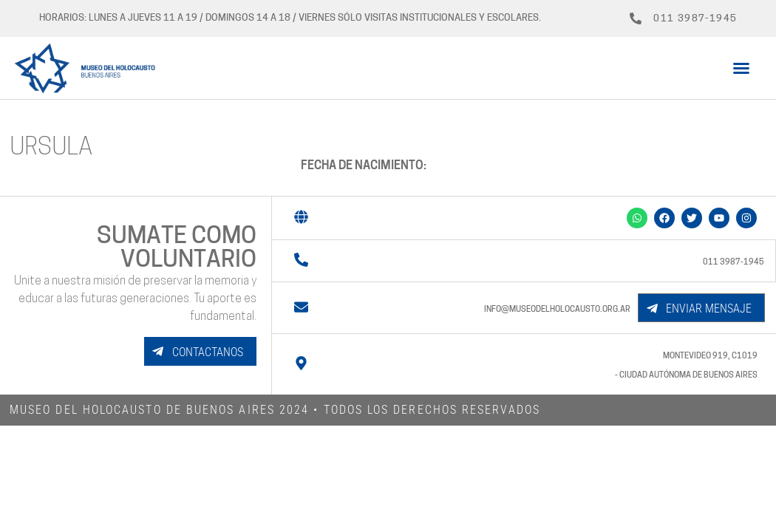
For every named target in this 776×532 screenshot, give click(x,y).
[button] (741, 68)
